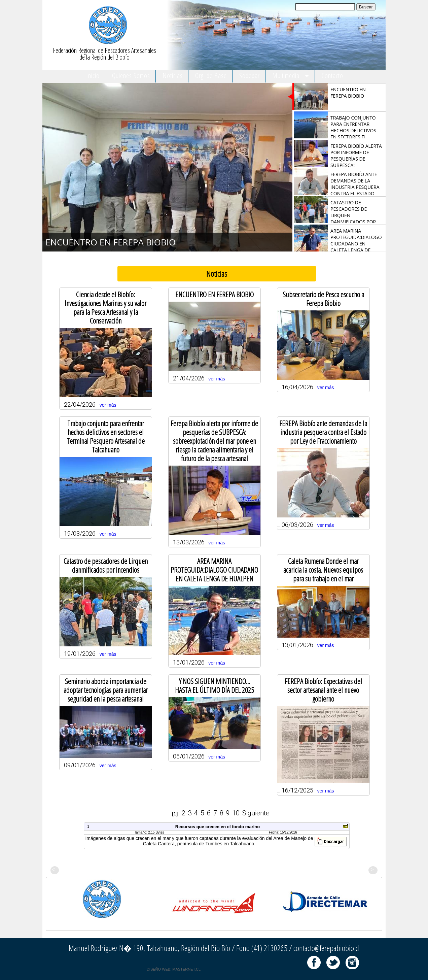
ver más (108, 405)
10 (236, 813)
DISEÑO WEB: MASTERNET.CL (174, 969)
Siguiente (256, 813)
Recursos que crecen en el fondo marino (218, 827)
